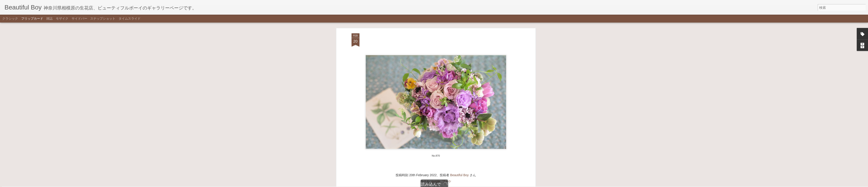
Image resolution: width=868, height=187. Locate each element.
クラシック (10, 18)
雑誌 (49, 18)
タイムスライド (130, 18)
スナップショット (103, 18)
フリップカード (32, 18)
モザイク (62, 18)
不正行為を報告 (456, 184)
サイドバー (79, 18)
